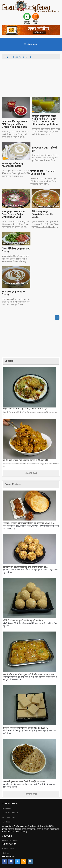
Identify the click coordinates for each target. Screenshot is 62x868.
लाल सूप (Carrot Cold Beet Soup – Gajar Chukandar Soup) (13, 214)
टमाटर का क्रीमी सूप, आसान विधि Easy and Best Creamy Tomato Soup (15, 124)
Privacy (6, 853)
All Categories (9, 817)
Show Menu (31, 44)
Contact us (8, 808)
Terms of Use (9, 849)
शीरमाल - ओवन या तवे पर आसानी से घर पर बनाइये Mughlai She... (29, 523)
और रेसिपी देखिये (31, 473)
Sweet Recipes (13, 484)
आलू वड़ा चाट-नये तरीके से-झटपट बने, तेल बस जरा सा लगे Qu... (26, 409)
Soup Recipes (20, 57)
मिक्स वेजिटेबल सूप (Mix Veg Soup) (16, 250)
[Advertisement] (31, 80)
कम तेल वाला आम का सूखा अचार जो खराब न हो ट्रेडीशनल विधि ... (26, 460)
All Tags (7, 822)
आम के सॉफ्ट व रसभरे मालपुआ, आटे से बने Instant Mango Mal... (29, 674)
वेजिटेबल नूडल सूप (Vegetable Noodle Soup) (42, 214)
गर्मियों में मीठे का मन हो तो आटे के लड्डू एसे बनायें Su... (24, 621)
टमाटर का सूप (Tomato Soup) (13, 293)
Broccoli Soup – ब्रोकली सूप (44, 149)
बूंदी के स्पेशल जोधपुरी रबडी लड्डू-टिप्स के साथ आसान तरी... (25, 567)
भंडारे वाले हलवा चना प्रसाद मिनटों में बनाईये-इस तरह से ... (25, 782)
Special (9, 361)
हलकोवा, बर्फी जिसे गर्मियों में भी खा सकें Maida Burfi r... (26, 728)
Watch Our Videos (11, 840)
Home (7, 57)
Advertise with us (11, 813)
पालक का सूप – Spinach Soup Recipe (43, 172)
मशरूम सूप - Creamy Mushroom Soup (13, 165)
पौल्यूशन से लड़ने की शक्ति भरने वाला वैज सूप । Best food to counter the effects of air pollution (45, 120)
